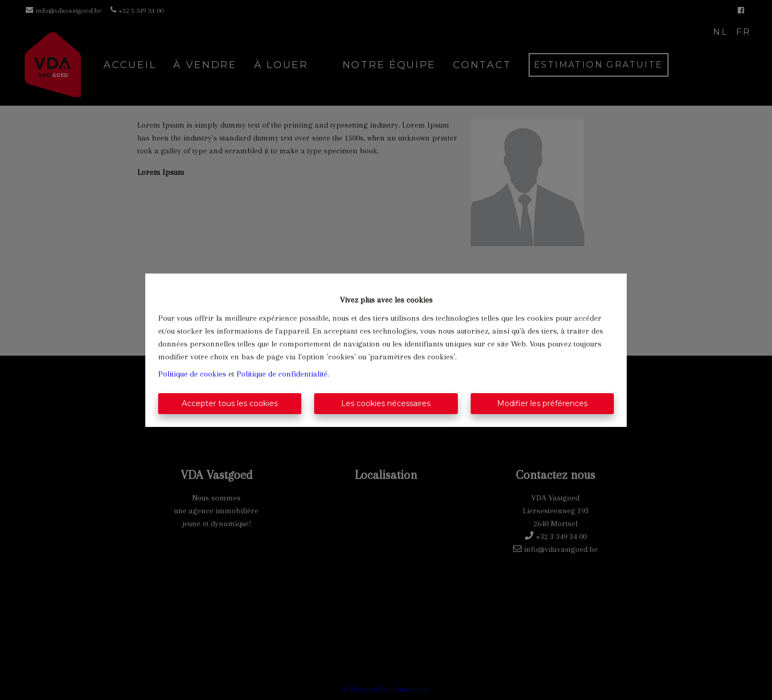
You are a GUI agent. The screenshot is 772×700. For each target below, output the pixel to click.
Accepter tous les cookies (230, 403)
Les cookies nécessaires (386, 403)
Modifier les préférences (542, 403)
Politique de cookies (192, 374)
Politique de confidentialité (282, 374)
